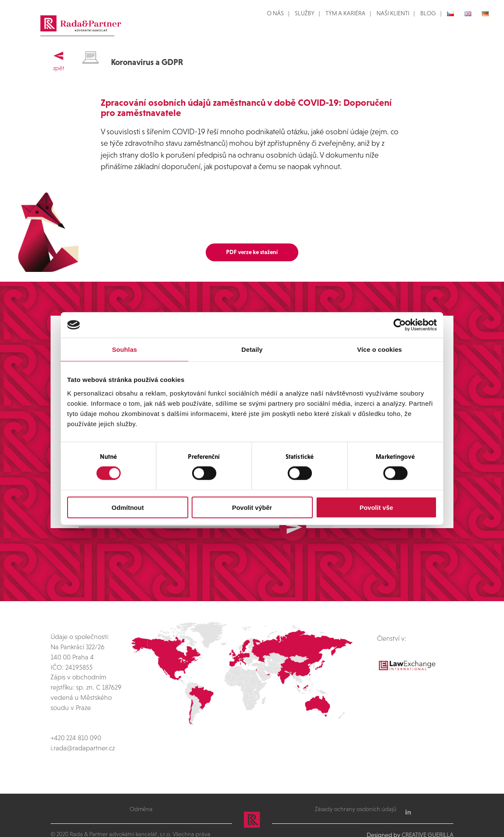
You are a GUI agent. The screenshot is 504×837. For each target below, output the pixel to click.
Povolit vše (376, 507)
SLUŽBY (305, 13)
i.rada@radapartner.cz (82, 725)
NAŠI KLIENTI (393, 13)
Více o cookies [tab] (379, 349)
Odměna (141, 786)
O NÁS (275, 13)
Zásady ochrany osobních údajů (356, 786)
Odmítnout (128, 507)
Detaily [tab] (252, 349)
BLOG (428, 13)
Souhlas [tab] (124, 349)
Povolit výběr (252, 507)
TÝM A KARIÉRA (345, 13)
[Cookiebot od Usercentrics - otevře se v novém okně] (400, 325)
